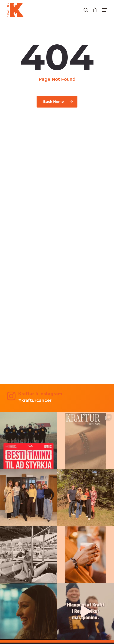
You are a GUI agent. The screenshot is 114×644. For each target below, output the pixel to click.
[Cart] (95, 10)
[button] (104, 10)
